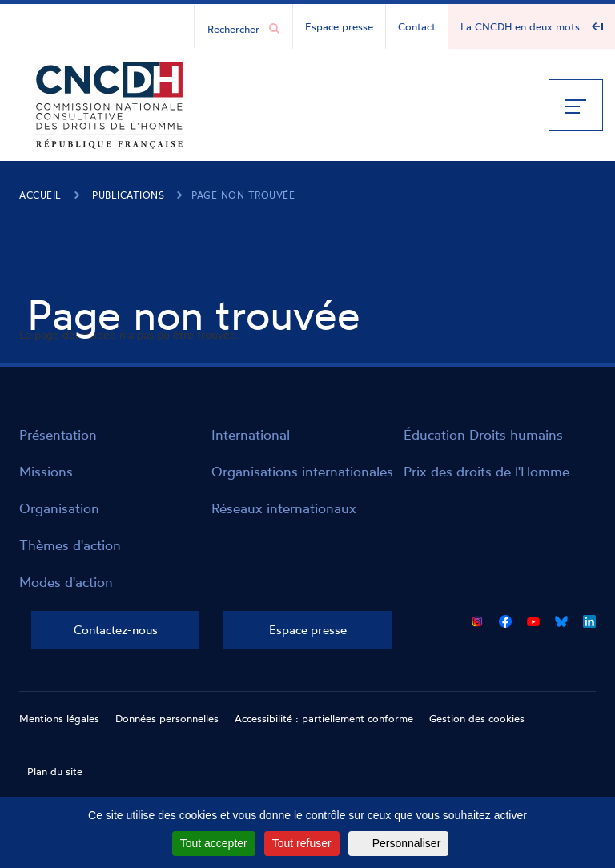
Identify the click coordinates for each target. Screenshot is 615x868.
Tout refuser (302, 843)
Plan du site (55, 771)
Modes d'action (66, 582)
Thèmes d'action (70, 545)
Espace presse (339, 26)
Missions (46, 471)
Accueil (40, 195)
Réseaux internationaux (284, 508)
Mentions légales (59, 718)
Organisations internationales (302, 471)
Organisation (59, 508)
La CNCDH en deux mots (520, 26)
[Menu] (576, 105)
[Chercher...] (235, 28)
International (251, 434)
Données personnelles (167, 718)
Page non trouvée (243, 195)
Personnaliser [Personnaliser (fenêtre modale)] (407, 843)
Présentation (58, 434)
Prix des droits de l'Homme (486, 471)
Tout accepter (214, 843)
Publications (128, 195)
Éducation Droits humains (483, 434)
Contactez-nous (116, 630)
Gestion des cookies (477, 718)
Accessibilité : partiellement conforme (324, 718)
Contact (417, 26)
